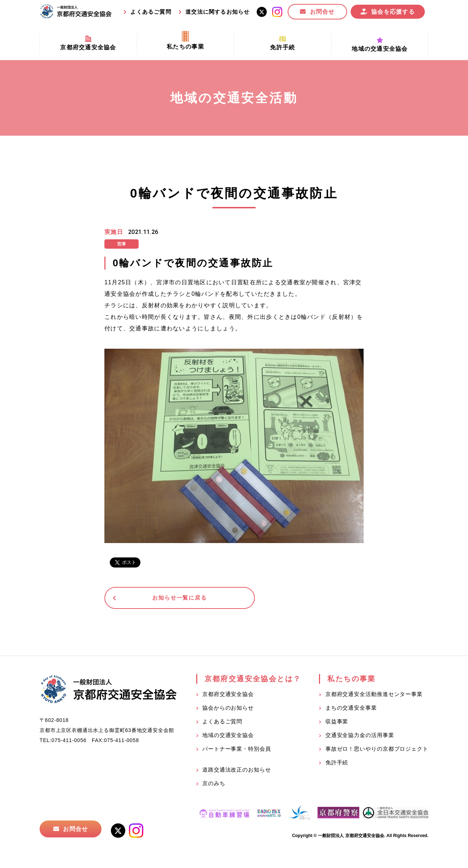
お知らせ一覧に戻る (160, 599)
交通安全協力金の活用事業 (360, 737)
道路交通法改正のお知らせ (237, 771)
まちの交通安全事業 (351, 709)
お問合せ (322, 12)
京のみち (214, 785)
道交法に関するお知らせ (217, 12)
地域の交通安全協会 (228, 737)
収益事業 (337, 723)
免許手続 (337, 764)
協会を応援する (393, 12)
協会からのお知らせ (228, 709)
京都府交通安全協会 (228, 696)
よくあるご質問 (151, 12)
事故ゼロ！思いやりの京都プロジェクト (377, 751)
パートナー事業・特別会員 (237, 751)
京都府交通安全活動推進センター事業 (374, 696)
